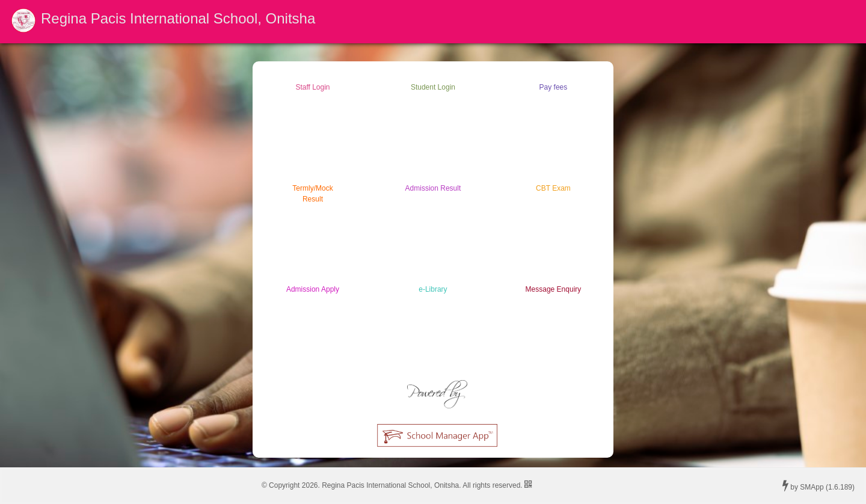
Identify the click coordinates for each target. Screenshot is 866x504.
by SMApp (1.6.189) (818, 485)
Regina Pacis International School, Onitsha (178, 18)
